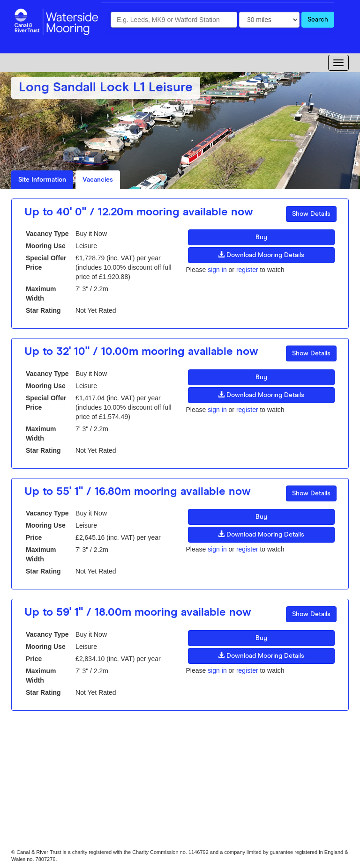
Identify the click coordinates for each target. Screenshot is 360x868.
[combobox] (174, 20)
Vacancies (98, 180)
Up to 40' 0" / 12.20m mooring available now (139, 212)
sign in (217, 270)
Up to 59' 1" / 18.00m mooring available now (138, 612)
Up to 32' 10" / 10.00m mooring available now (141, 352)
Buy (261, 237)
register (247, 270)
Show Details (311, 214)
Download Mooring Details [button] (261, 255)
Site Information (42, 180)
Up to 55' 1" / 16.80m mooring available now (138, 492)
